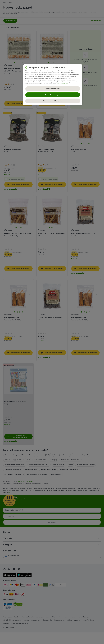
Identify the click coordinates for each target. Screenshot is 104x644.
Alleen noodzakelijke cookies (53, 101)
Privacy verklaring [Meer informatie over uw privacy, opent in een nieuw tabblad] (63, 84)
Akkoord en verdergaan (53, 95)
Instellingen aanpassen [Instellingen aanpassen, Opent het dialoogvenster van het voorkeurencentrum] (53, 89)
